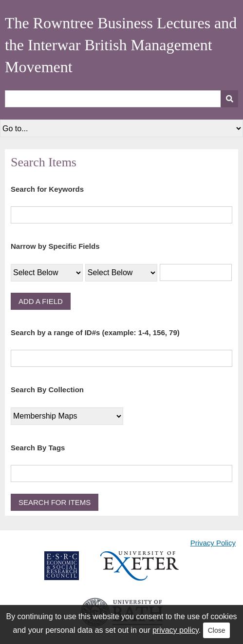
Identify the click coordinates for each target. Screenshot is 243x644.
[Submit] (229, 99)
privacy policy (176, 630)
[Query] (121, 99)
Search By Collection (47, 390)
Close (217, 630)
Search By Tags (38, 448)
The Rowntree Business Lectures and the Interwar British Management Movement (121, 45)
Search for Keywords (47, 189)
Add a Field (41, 301)
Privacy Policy (213, 543)
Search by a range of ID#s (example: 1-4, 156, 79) (95, 332)
